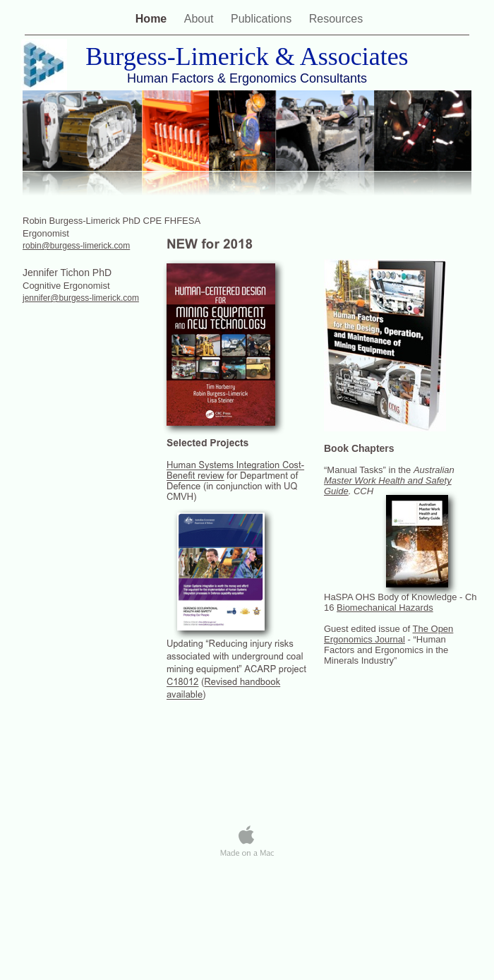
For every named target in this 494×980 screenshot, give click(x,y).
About (200, 19)
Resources (336, 19)
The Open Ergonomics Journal (388, 634)
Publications (263, 19)
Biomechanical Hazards (385, 608)
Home (153, 19)
